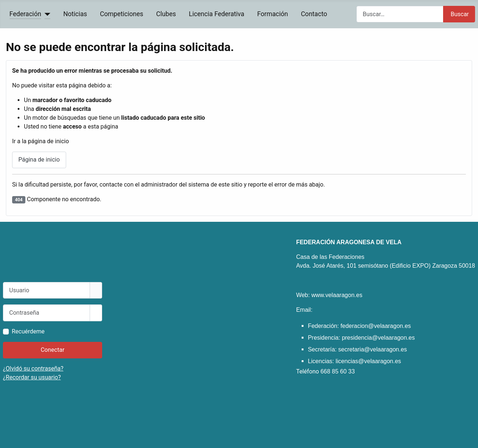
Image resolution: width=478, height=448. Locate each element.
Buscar (460, 14)
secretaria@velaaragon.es (373, 349)
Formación (273, 14)
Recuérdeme (28, 331)
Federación (26, 14)
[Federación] (46, 14)
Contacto (314, 14)
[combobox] (400, 14)
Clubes (166, 14)
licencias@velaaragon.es (368, 361)
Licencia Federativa (217, 14)
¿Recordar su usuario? (32, 377)
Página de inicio (39, 160)
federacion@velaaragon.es (376, 326)
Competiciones (122, 14)
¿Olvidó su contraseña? (33, 368)
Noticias (75, 14)
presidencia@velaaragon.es (378, 338)
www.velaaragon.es (337, 295)
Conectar (53, 350)
